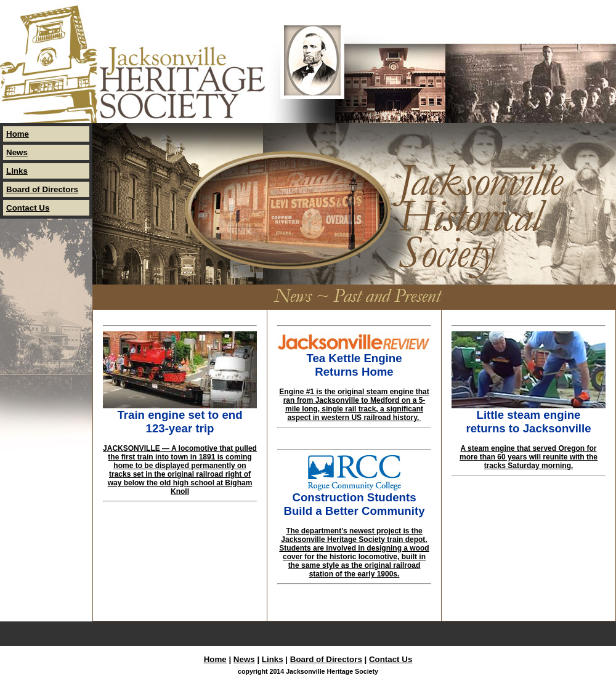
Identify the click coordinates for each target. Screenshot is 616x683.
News (17, 152)
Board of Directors (42, 189)
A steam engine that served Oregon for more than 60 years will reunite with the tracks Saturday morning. (529, 457)
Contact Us (28, 208)
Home (18, 134)
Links (17, 171)
